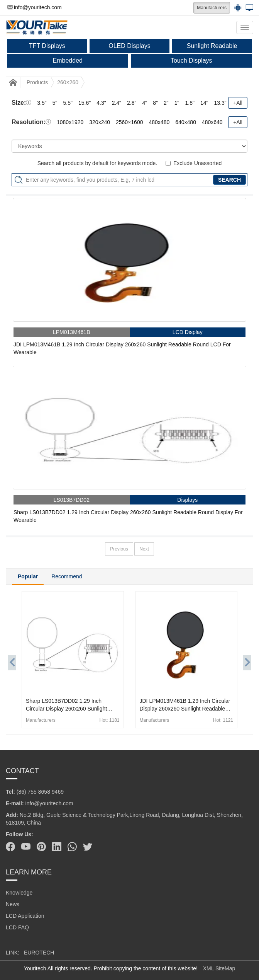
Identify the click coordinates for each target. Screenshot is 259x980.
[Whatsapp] (72, 847)
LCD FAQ (17, 927)
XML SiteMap (219, 968)
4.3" (101, 103)
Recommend (67, 576)
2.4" (117, 103)
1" (177, 103)
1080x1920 (70, 122)
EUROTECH (39, 953)
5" (55, 103)
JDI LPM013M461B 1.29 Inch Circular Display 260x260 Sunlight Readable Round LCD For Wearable (122, 348)
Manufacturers (212, 8)
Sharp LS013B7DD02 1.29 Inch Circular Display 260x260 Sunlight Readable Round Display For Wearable (128, 516)
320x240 (100, 122)
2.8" (132, 103)
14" (204, 103)
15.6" (85, 103)
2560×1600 (129, 122)
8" (155, 103)
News (13, 904)
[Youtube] (26, 847)
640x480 (186, 122)
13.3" (220, 103)
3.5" (42, 103)
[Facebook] (10, 847)
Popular (28, 576)
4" (145, 103)
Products (37, 82)
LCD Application (25, 916)
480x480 (159, 122)
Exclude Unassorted (197, 163)
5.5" (68, 103)
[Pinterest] (41, 847)
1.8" (190, 103)
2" (166, 103)
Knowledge (19, 893)
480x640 (212, 122)
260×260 (68, 82)
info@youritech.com (35, 7)
